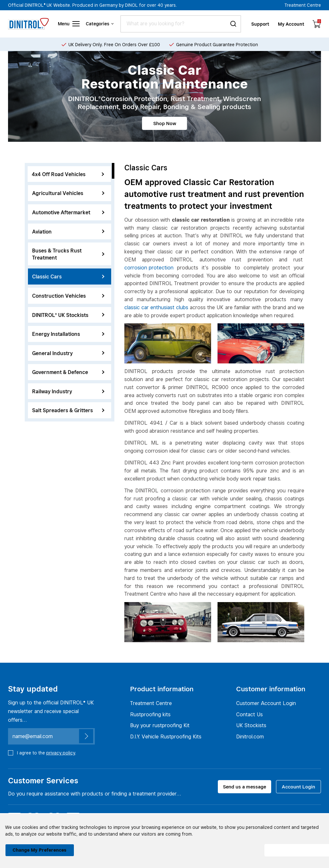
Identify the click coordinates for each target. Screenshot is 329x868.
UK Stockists (251, 725)
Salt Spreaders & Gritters (68, 410)
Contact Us (249, 714)
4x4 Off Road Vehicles (68, 174)
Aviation (68, 232)
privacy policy (61, 753)
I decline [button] (225, 847)
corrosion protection (149, 268)
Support (261, 24)
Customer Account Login (266, 703)
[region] (70, 292)
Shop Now (165, 123)
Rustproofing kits (150, 714)
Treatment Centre (303, 5)
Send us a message (245, 787)
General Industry (68, 353)
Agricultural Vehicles (68, 193)
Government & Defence (68, 372)
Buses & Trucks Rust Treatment (68, 254)
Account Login (298, 787)
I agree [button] (290, 847)
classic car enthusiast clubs (156, 307)
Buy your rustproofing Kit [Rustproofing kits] (160, 725)
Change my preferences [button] (37, 847)
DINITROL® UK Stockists (68, 315)
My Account (291, 24)
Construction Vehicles (68, 296)
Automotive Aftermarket (68, 213)
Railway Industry (68, 391)
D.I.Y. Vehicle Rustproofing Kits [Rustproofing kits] (166, 736)
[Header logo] (28, 24)
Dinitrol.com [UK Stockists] (250, 736)
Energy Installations (68, 334)
